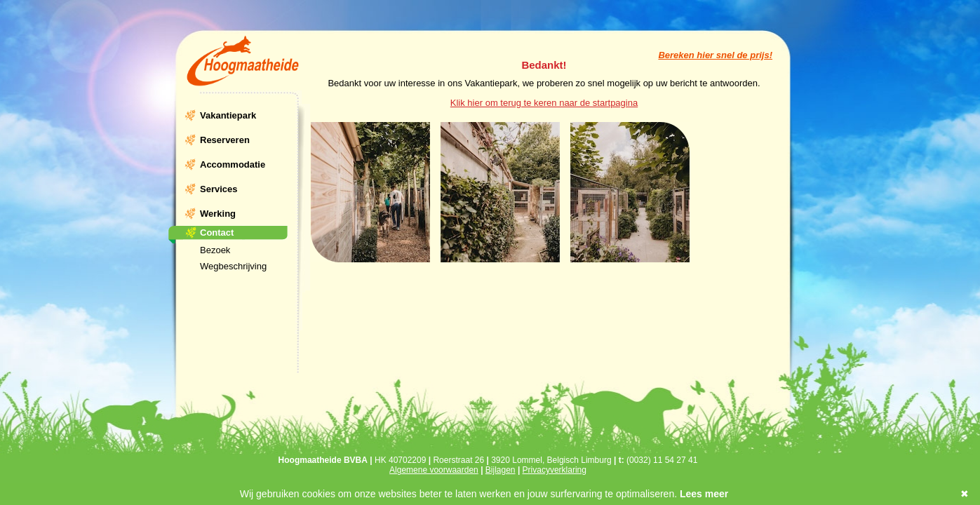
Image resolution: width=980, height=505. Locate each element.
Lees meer (704, 494)
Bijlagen (501, 470)
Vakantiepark (228, 115)
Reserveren (225, 140)
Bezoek (215, 250)
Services (219, 189)
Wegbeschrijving (233, 266)
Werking (218, 214)
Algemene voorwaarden (434, 470)
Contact (217, 233)
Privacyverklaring (555, 470)
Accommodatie (233, 164)
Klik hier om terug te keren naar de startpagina (544, 103)
